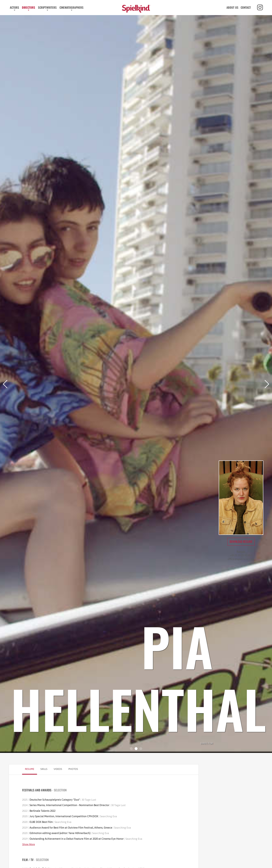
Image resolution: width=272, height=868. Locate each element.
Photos (73, 769)
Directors (29, 7)
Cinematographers (71, 7)
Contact (246, 7)
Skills (44, 769)
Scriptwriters (47, 7)
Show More (28, 844)
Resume (30, 769)
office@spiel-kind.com (241, 559)
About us (232, 7)
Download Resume (241, 541)
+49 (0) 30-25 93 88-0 (241, 555)
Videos (58, 769)
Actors (14, 7)
